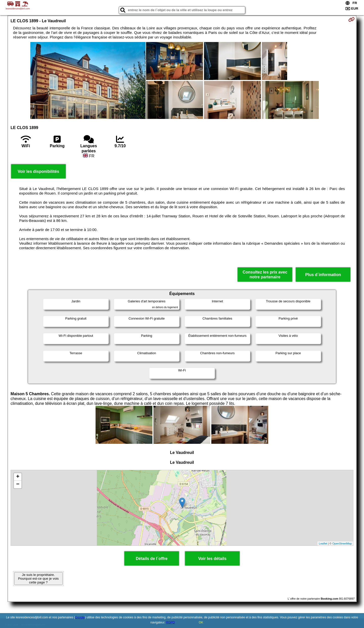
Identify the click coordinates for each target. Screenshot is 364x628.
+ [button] (18, 477)
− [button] (18, 485)
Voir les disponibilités (38, 171)
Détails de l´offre (152, 559)
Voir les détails (212, 559)
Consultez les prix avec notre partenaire (265, 275)
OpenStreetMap (342, 543)
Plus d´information (323, 275)
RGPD (170, 622)
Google (80, 617)
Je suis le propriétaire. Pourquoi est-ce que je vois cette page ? (38, 579)
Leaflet (323, 543)
